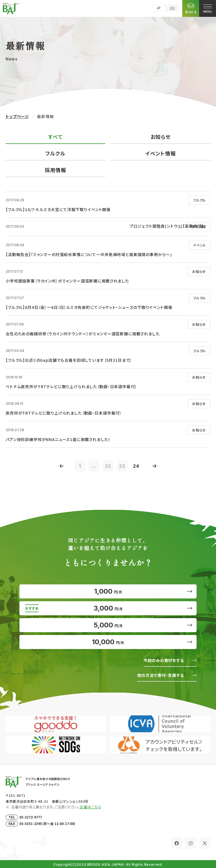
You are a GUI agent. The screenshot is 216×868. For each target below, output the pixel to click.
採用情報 (55, 170)
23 (122, 466)
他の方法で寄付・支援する (161, 675)
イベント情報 (160, 153)
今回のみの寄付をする (164, 660)
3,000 (108, 608)
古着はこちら (90, 807)
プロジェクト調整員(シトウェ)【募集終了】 (167, 226)
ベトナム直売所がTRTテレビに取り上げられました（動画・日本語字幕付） (71, 386)
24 (136, 466)
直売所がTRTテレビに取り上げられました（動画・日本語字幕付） (64, 413)
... (94, 466)
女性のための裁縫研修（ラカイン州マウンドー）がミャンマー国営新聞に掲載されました (83, 334)
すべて (55, 137)
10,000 (108, 642)
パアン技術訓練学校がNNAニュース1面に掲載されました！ (58, 439)
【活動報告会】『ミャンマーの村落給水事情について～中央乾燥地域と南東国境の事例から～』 (89, 254)
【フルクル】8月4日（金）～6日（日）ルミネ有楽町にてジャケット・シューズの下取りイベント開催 (89, 307)
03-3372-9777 (31, 817)
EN (172, 8)
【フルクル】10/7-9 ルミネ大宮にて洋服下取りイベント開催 (58, 209)
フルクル (55, 153)
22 (108, 466)
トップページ (17, 116)
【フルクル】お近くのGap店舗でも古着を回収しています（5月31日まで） (69, 360)
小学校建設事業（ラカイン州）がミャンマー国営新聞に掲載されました (67, 281)
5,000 (108, 625)
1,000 (108, 591)
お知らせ (160, 137)
